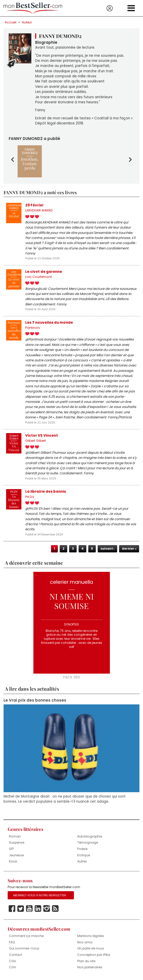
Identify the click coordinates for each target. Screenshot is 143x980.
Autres (82, 861)
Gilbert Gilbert (36, 441)
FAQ (12, 942)
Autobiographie (90, 836)
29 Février (34, 205)
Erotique (84, 855)
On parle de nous (91, 948)
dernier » (129, 549)
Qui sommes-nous (24, 948)
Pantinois (33, 328)
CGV (12, 967)
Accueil (11, 22)
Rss (55, 909)
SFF (11, 849)
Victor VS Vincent (42, 436)
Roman (15, 836)
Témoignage (88, 842)
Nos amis (85, 942)
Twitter (21, 909)
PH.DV (30, 497)
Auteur (27, 22)
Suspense (17, 842)
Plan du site (86, 961)
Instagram (47, 909)
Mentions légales (91, 936)
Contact (16, 955)
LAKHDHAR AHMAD (39, 210)
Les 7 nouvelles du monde (49, 323)
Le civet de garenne (44, 272)
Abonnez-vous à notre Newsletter (40, 895)
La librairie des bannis (46, 492)
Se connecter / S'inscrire (110, 8)
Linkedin (38, 909)
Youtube (29, 909)
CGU (12, 961)
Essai (13, 861)
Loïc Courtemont (38, 277)
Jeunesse (16, 855)
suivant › (107, 549)
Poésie (82, 849)
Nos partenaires (90, 967)
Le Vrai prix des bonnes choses (35, 700)
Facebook (12, 909)
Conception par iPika (94, 955)
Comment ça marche (26, 936)
